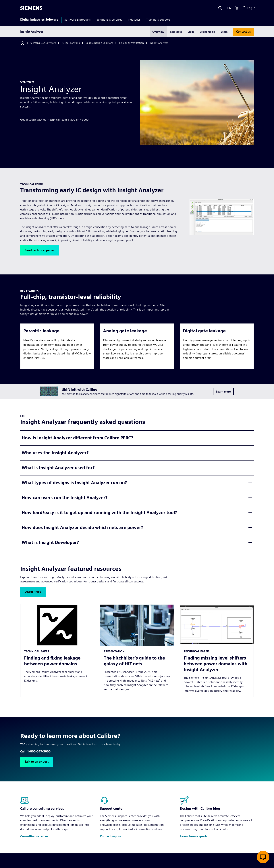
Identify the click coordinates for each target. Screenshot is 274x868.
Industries (134, 20)
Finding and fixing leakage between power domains (52, 661)
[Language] (228, 8)
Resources (176, 32)
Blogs (191, 32)
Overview (158, 32)
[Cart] (237, 8)
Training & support (158, 20)
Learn (224, 32)
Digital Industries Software (39, 20)
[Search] (220, 8)
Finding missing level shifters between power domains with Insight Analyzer (216, 664)
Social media (207, 32)
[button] (40, 250)
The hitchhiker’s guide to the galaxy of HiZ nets (134, 661)
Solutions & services (109, 20)
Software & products (78, 20)
